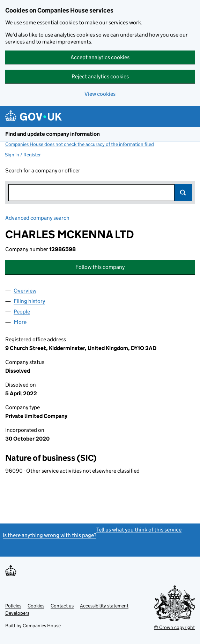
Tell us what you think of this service (139, 530)
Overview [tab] (25, 291)
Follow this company (100, 267)
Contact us (62, 606)
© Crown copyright (174, 627)
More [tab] (20, 322)
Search (183, 193)
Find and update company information (53, 134)
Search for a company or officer (43, 170)
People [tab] (22, 312)
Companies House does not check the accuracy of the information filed (80, 144)
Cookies (36, 606)
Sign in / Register (23, 155)
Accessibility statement (104, 606)
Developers (17, 613)
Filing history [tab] (29, 301)
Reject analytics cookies (100, 76)
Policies (13, 606)
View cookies (100, 94)
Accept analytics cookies (100, 57)
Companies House (42, 626)
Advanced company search (37, 218)
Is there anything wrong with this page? (50, 535)
